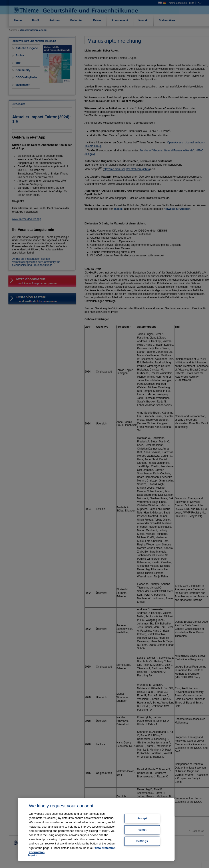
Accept (142, 818)
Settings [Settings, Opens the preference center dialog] (142, 841)
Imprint (33, 855)
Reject (142, 830)
